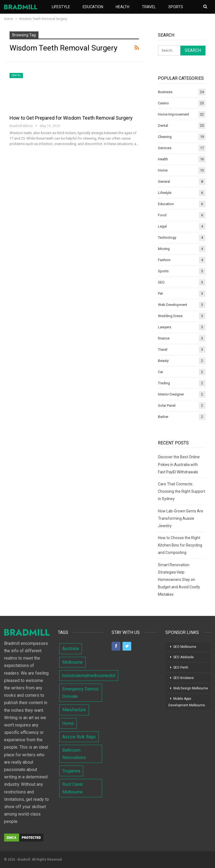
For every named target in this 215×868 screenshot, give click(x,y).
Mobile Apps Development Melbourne (187, 702)
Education (93, 7)
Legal (162, 226)
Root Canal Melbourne (72, 788)
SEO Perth (181, 668)
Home (163, 170)
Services (165, 148)
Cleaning (165, 137)
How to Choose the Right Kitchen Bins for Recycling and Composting (180, 545)
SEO (161, 282)
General (164, 181)
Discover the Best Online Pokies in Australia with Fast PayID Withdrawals (179, 464)
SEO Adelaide (183, 657)
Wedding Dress (170, 316)
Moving (164, 249)
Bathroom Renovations (74, 754)
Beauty (163, 361)
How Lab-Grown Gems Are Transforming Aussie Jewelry (181, 518)
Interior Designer (171, 394)
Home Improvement (174, 114)
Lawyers (165, 327)
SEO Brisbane (183, 678)
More (174, 7)
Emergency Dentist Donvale (80, 693)
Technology (167, 237)
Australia (71, 649)
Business (165, 92)
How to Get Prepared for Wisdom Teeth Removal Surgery (71, 118)
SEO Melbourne (185, 647)
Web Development (173, 305)
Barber (163, 417)
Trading (164, 383)
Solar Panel (167, 405)
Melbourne (72, 662)
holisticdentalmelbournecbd (89, 676)
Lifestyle (61, 7)
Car (161, 372)
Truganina (71, 771)
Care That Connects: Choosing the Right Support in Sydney (182, 491)
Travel (149, 7)
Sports (163, 271)
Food (162, 215)
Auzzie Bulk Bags (79, 737)
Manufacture (74, 710)
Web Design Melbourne (191, 688)
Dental (16, 75)
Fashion (164, 260)
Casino (163, 103)
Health (123, 7)
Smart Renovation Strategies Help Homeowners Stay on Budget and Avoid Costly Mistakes (179, 580)
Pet (160, 293)
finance (164, 338)
